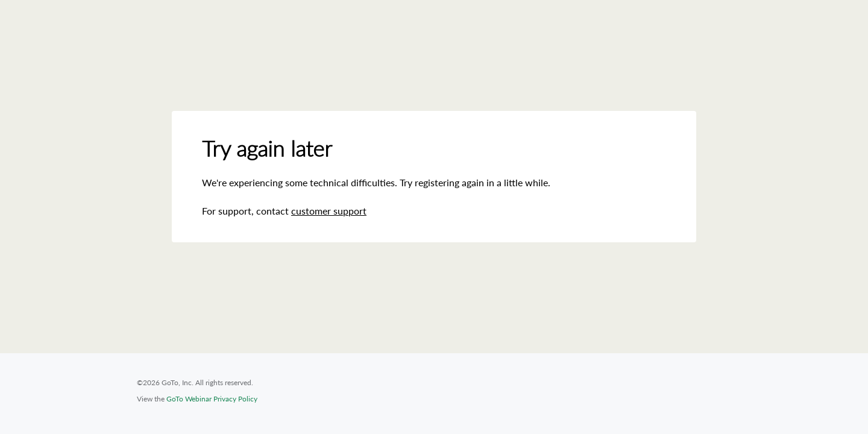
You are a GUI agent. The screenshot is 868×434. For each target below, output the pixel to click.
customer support (329, 211)
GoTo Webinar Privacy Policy (212, 399)
